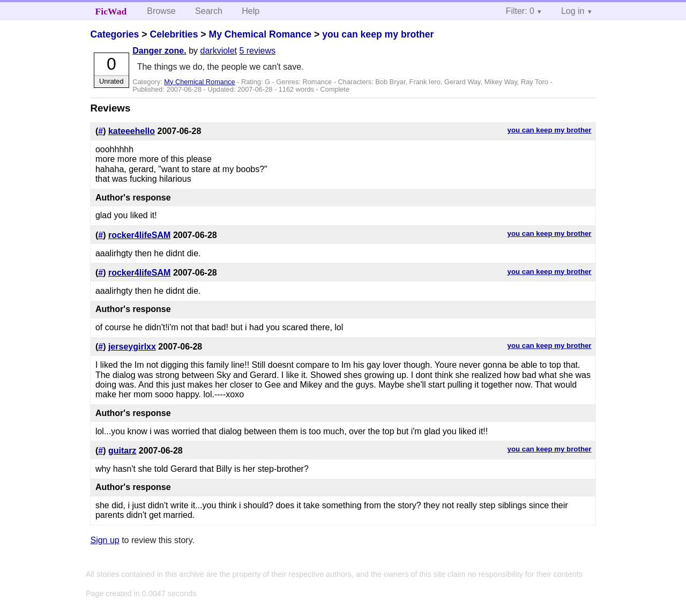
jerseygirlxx (132, 347)
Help (251, 11)
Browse (161, 11)
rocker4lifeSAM (140, 235)
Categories (114, 34)
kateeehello (132, 131)
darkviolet (219, 51)
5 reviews (257, 51)
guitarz (122, 451)
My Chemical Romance (260, 34)
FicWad (111, 11)
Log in (573, 11)
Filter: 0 (520, 11)
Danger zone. (159, 51)
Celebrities (174, 34)
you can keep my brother (378, 34)
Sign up (105, 540)
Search (209, 11)
